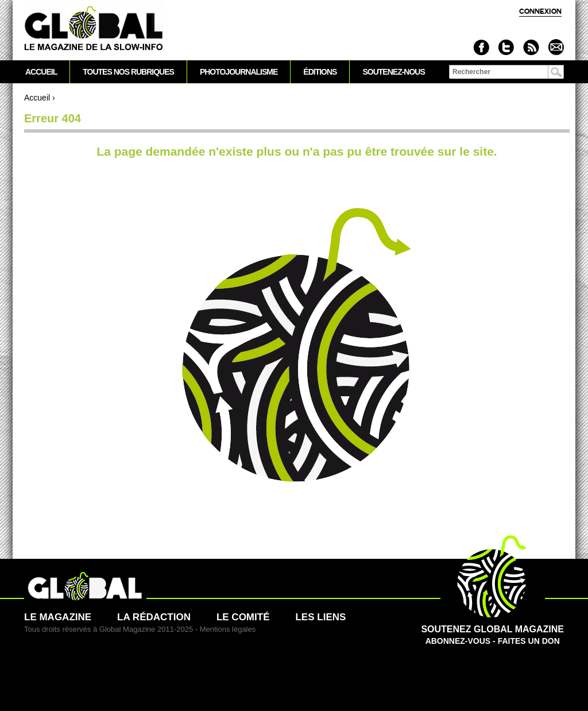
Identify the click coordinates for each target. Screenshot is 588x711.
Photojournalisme (239, 72)
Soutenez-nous (393, 72)
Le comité (243, 617)
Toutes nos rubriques (128, 72)
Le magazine (58, 617)
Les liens (320, 617)
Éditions (320, 72)
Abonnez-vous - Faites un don (492, 629)
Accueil (37, 98)
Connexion (540, 11)
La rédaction (154, 617)
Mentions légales (228, 629)
